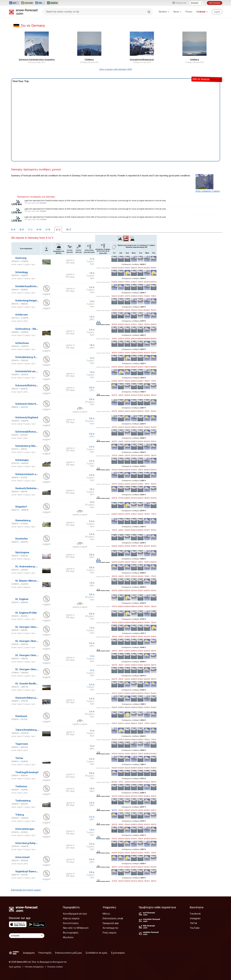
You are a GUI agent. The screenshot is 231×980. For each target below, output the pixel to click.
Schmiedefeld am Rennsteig (32, 371)
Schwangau (22, 460)
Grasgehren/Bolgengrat (142, 59)
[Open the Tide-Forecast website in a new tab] (40, 3)
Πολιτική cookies (55, 967)
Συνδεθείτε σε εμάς (96, 953)
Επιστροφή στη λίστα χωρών (26, 890)
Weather (164, 12)
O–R (48, 230)
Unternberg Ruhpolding (29, 843)
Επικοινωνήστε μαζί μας (68, 953)
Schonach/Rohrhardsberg (30, 385)
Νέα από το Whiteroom (76, 928)
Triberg (20, 815)
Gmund (43, 203)
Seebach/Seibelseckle (28, 488)
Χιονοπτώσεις (71, 923)
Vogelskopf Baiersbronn (29, 871)
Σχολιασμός (118, 953)
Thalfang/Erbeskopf (27, 772)
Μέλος (106, 914)
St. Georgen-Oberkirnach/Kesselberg (37, 641)
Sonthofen (22, 539)
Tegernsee (22, 744)
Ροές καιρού (109, 933)
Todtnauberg (23, 801)
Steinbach (21, 716)
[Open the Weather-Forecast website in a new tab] (53, 3)
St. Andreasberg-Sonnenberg (33, 567)
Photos (189, 12)
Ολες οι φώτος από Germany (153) (115, 69)
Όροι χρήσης (15, 967)
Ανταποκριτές (110, 928)
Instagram (195, 918)
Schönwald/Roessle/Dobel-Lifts (34, 432)
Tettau (19, 758)
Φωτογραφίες (71, 933)
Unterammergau (25, 829)
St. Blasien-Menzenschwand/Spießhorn (38, 581)
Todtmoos (21, 786)
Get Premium (215, 3)
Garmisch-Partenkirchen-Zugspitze (37, 59)
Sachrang (21, 258)
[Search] (149, 12)
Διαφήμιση (29, 953)
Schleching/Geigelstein (29, 301)
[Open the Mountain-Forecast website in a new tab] (27, 3)
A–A (13, 230)
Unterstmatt (23, 857)
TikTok (193, 923)
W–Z (69, 230)
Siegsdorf (21, 507)
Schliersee (21, 315)
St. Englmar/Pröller (26, 613)
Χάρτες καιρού (71, 918)
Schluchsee (22, 343)
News (177, 12)
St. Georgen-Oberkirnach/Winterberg (37, 669)
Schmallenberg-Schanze (30, 357)
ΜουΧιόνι (68, 937)
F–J (30, 230)
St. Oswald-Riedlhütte (28, 684)
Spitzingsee (22, 552)
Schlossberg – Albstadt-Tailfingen (35, 329)
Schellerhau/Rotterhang (29, 286)
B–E (22, 230)
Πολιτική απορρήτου (34, 967)
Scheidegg (21, 272)
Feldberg (89, 59)
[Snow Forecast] (23, 12)
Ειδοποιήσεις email (113, 918)
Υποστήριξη (45, 953)
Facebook (195, 914)
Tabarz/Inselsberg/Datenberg (33, 730)
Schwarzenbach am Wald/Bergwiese (36, 474)
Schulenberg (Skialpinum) (30, 446)
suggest (46, 294)
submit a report (80, 412)
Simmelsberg (23, 520)
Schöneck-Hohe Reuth (28, 404)
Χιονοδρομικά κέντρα (75, 914)
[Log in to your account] (217, 12)
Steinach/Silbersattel (28, 698)
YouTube (195, 928)
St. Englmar (22, 599)
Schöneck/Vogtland (27, 417)
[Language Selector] (197, 3)
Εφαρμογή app (111, 923)
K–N (39, 230)
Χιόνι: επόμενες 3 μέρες (208, 191)
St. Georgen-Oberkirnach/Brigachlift (36, 627)
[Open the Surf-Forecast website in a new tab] (14, 3)
